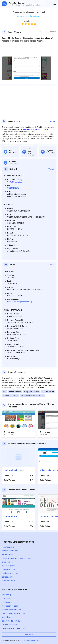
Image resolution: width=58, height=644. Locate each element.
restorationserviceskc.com (14, 628)
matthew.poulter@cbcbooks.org (20, 302)
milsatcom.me (8, 547)
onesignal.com (8, 569)
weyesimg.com (8, 566)
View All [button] (53, 121)
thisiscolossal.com (10, 625)
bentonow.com (9, 581)
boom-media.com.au (11, 621)
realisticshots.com (10, 573)
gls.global (6, 562)
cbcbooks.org (10, 516)
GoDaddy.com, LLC (15, 182)
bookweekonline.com (14, 470)
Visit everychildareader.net (29, 16)
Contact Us (29, 634)
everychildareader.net (31, 129)
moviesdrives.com (10, 606)
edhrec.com (7, 577)
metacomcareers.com (12, 610)
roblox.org (7, 595)
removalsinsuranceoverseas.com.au (18, 558)
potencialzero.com (10, 551)
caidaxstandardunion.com (13, 613)
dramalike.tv (7, 598)
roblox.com (7, 602)
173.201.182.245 (13, 188)
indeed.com (7, 617)
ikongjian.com (8, 554)
